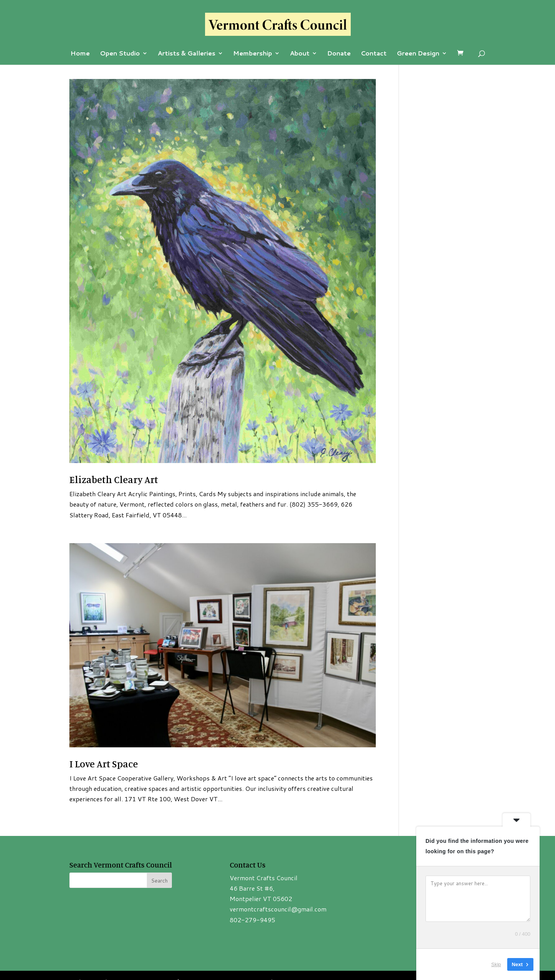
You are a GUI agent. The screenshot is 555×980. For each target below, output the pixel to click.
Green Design (418, 54)
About (300, 54)
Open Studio (120, 54)
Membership (253, 54)
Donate (339, 54)
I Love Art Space (104, 764)
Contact (374, 54)
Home (80, 54)
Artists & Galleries (187, 54)
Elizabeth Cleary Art (114, 479)
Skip (496, 964)
